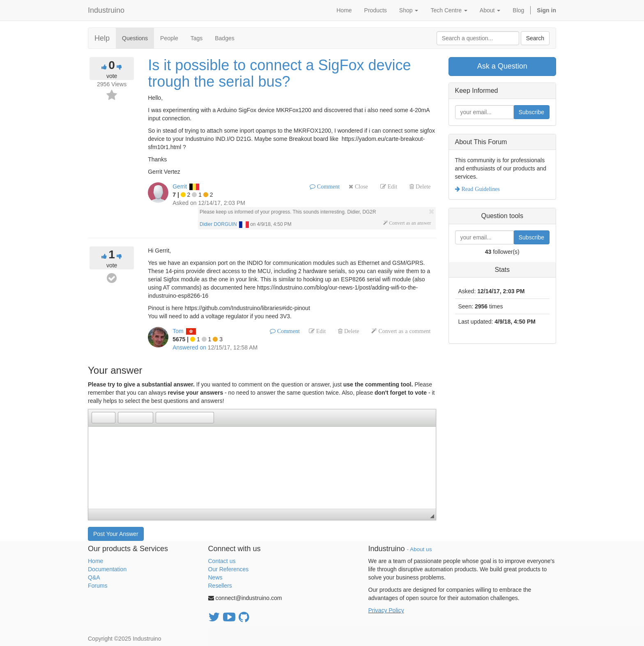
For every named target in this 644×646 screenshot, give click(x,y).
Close (361, 186)
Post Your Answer (116, 534)
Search (535, 38)
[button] (98, 418)
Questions (135, 38)
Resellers (220, 586)
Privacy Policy (386, 610)
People (169, 38)
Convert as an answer (409, 223)
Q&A (94, 577)
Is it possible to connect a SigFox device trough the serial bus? (279, 73)
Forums (98, 586)
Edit (392, 186)
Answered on (189, 347)
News (215, 577)
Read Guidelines (480, 189)
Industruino (106, 10)
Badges (224, 38)
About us (421, 549)
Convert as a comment (404, 331)
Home (95, 561)
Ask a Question (502, 66)
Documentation (107, 569)
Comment (328, 186)
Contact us (222, 561)
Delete (422, 186)
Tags (197, 38)
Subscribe (531, 112)
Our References (229, 569)
